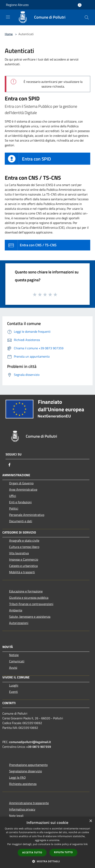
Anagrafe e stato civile (24, 540)
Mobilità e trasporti (22, 572)
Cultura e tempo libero (24, 547)
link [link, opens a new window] (86, 844)
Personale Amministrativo (27, 515)
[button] (48, 861)
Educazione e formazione (26, 591)
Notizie (14, 655)
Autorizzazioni (19, 623)
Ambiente (16, 610)
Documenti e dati (21, 521)
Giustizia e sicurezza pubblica (29, 598)
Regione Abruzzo (17, 5)
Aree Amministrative (23, 489)
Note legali (16, 816)
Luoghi (14, 685)
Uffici (13, 496)
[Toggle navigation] (8, 17)
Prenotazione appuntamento (28, 765)
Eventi (13, 692)
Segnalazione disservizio (25, 771)
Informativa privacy (22, 809)
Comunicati (17, 661)
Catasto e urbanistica (23, 566)
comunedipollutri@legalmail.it (30, 742)
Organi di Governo (21, 483)
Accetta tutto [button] (32, 852)
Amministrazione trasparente (29, 803)
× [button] (91, 821)
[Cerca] (87, 17)
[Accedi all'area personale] (80, 5)
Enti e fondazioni (20, 502)
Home (9, 34)
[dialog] (47, 842)
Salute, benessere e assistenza (30, 617)
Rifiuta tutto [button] (63, 852)
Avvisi (13, 668)
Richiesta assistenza (23, 784)
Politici (14, 508)
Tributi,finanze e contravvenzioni (31, 604)
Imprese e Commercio (24, 559)
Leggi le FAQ (17, 777)
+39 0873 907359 (39, 747)
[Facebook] (10, 465)
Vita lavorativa (19, 553)
